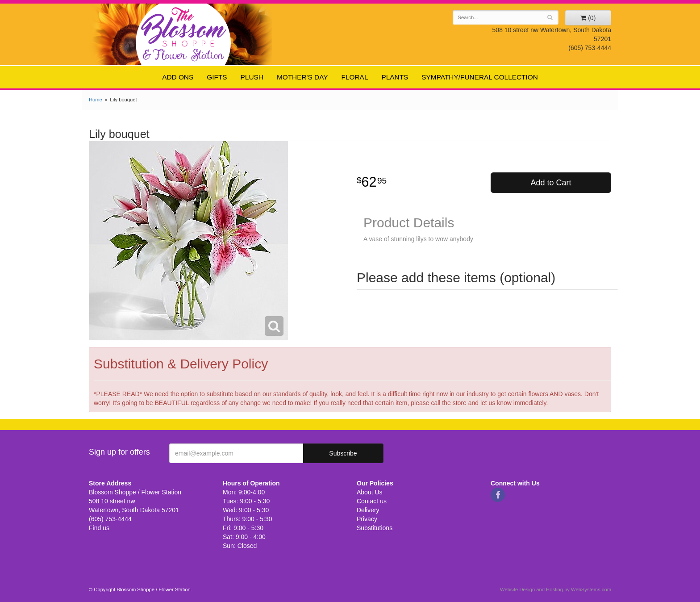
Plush (252, 77)
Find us (99, 528)
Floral (355, 77)
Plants (395, 77)
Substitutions (375, 528)
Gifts (217, 77)
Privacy (367, 519)
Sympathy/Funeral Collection (480, 77)
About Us (370, 492)
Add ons (178, 77)
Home (96, 100)
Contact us (372, 501)
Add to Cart (551, 183)
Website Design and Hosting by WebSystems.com (556, 589)
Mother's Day (302, 77)
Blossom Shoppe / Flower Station (184, 34)
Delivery (368, 510)
